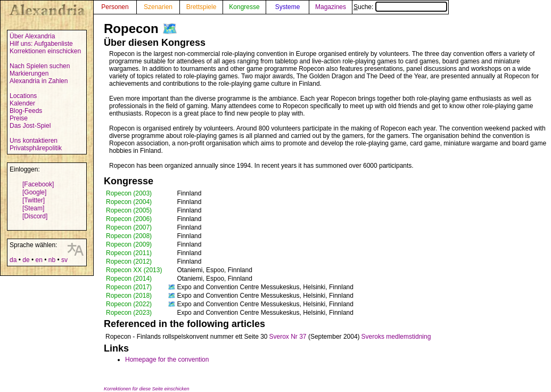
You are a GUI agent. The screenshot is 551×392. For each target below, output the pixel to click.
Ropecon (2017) (129, 287)
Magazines (331, 7)
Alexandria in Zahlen (39, 81)
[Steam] (33, 208)
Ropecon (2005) (129, 210)
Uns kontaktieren (34, 141)
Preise (19, 118)
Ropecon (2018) (129, 296)
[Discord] (35, 216)
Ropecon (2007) (129, 227)
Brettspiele (202, 7)
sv (64, 260)
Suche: (400, 7)
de (26, 260)
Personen (115, 7)
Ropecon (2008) (129, 236)
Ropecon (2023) (129, 313)
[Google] (34, 192)
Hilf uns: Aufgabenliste (41, 44)
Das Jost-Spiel (30, 126)
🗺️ (170, 28)
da (13, 260)
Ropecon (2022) (129, 304)
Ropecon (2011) (129, 253)
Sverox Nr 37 (288, 337)
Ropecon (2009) (129, 244)
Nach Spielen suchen (40, 66)
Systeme (288, 7)
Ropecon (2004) (129, 202)
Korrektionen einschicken (45, 51)
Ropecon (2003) (129, 193)
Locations (23, 96)
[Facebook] (38, 184)
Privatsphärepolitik (36, 148)
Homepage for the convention (167, 360)
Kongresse (244, 7)
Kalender (22, 103)
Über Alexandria (32, 36)
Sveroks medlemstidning (396, 337)
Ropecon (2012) (129, 262)
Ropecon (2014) (129, 279)
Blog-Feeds (26, 111)
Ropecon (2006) (129, 219)
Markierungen (29, 73)
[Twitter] (34, 200)
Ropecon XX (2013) (134, 270)
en (39, 260)
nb (52, 260)
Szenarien (158, 7)
